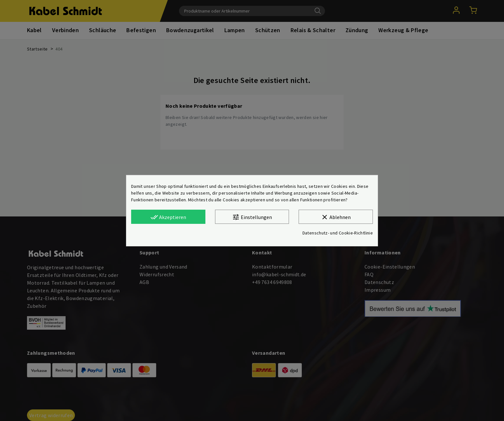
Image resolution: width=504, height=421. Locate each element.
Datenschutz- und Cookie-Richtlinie (338, 233)
